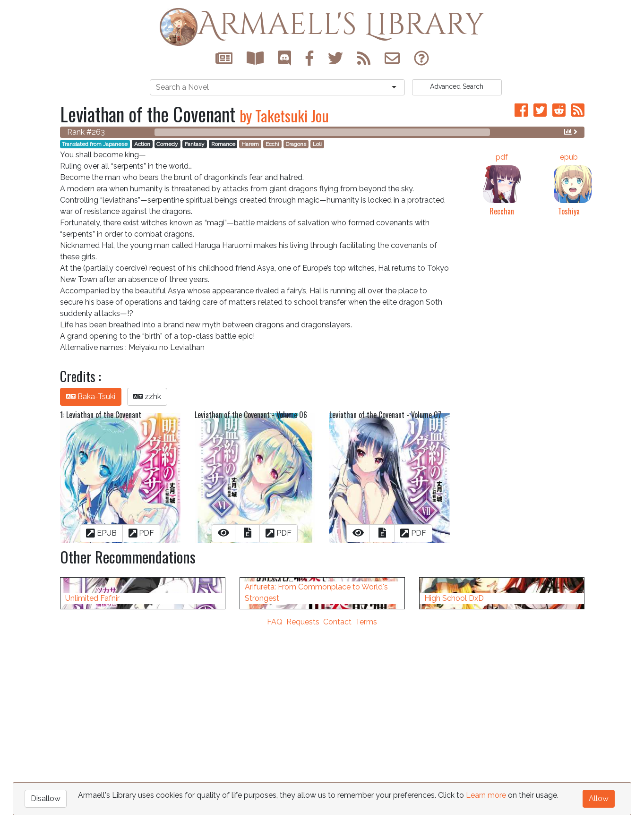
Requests (303, 822)
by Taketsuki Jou (284, 115)
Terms (366, 822)
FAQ (275, 822)
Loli (317, 144)
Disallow (46, 798)
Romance (223, 144)
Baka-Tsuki (91, 397)
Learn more (486, 795)
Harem (250, 144)
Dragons (296, 144)
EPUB (101, 533)
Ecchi (272, 144)
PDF (142, 533)
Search (457, 86)
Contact (337, 822)
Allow (599, 798)
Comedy (167, 144)
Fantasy (195, 144)
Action (142, 144)
